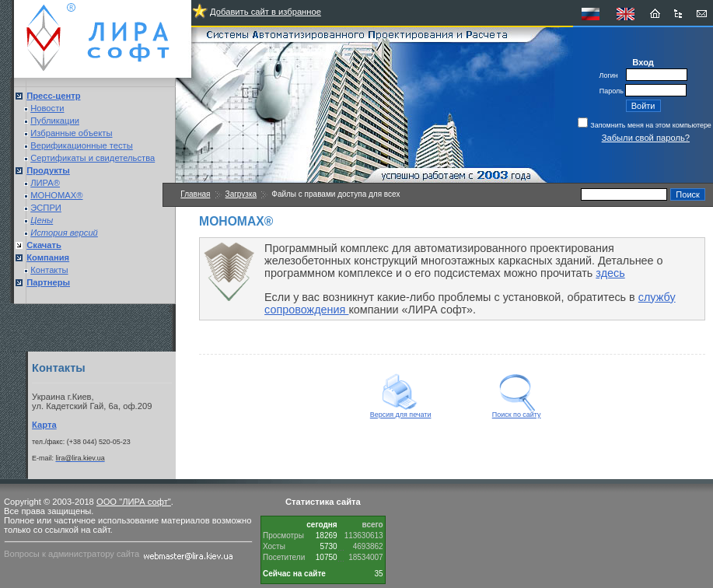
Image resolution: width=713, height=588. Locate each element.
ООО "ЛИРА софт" (134, 502)
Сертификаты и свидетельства (93, 158)
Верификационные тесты (82, 145)
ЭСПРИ (46, 208)
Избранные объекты (71, 133)
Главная (195, 194)
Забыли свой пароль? (646, 138)
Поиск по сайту (517, 411)
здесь (610, 273)
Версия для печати (401, 411)
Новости (47, 108)
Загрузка (241, 194)
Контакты (49, 270)
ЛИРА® (45, 183)
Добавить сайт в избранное (266, 12)
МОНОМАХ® (56, 195)
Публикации (55, 121)
